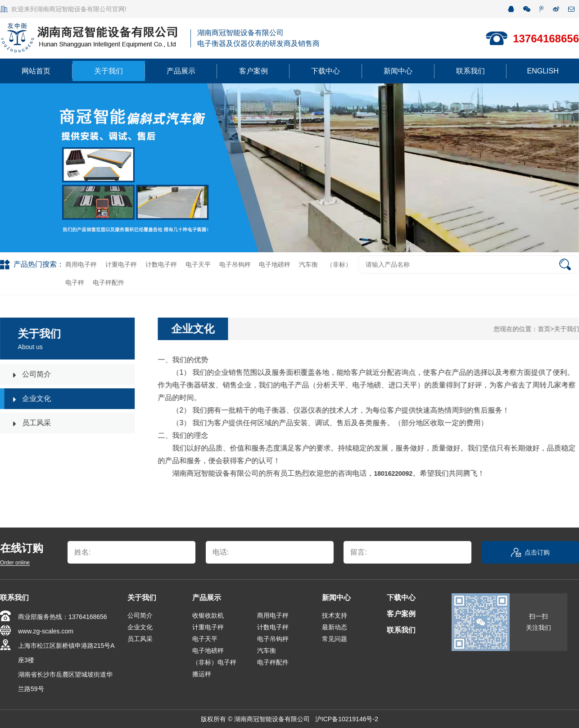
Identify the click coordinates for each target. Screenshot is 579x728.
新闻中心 (398, 71)
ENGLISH (543, 71)
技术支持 (335, 615)
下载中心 (326, 71)
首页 (545, 329)
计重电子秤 (121, 264)
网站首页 (36, 71)
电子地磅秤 (275, 264)
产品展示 (181, 71)
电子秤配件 (109, 282)
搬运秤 (202, 674)
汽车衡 (308, 264)
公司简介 (140, 615)
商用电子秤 (81, 264)
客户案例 (253, 71)
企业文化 (140, 627)
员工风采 (140, 639)
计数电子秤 (161, 264)
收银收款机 (208, 615)
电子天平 (198, 264)
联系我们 (470, 71)
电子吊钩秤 (235, 264)
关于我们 (109, 71)
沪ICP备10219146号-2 (347, 719)
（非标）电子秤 (214, 662)
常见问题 (335, 639)
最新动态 (335, 627)
